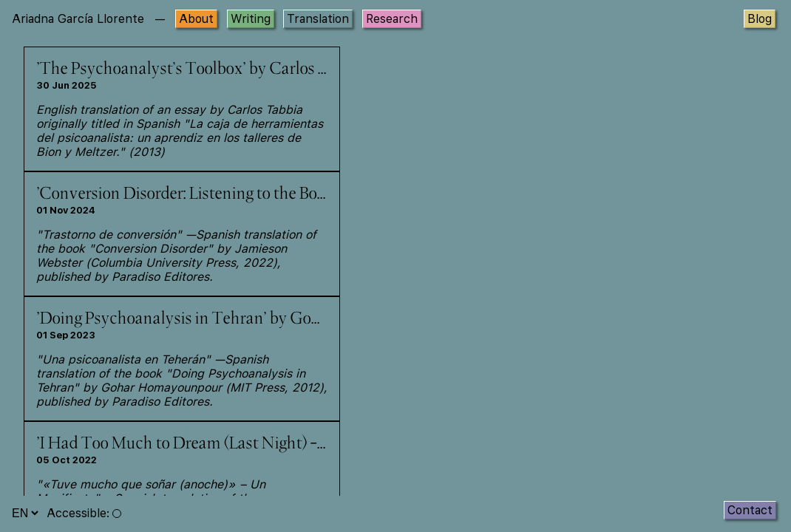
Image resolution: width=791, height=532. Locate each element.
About (196, 19)
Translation (318, 19)
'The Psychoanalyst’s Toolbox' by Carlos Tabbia (201, 69)
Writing (251, 19)
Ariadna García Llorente (78, 19)
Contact (750, 510)
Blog (760, 19)
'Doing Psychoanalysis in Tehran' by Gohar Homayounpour (243, 319)
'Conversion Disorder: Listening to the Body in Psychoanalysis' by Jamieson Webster (326, 194)
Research (392, 19)
